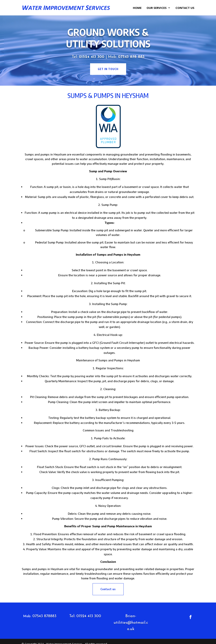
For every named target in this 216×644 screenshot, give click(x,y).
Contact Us (185, 8)
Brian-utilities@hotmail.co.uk (131, 623)
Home (137, 8)
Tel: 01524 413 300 (85, 616)
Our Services (157, 8)
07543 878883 (44, 616)
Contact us (108, 589)
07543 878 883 (131, 57)
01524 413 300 (92, 57)
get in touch (108, 69)
